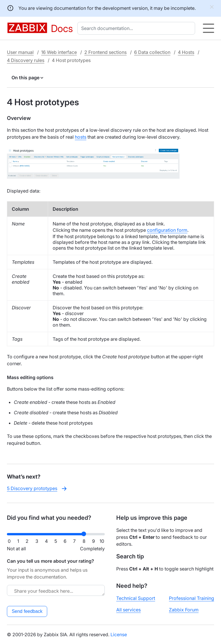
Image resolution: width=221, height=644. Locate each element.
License (119, 634)
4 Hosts (186, 52)
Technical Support (136, 598)
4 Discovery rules (26, 60)
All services (128, 610)
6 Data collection (152, 52)
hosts (81, 137)
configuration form (167, 230)
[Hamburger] (208, 28)
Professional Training (192, 598)
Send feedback (27, 611)
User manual (20, 52)
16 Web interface (59, 52)
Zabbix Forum (184, 610)
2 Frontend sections (105, 52)
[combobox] (137, 28)
